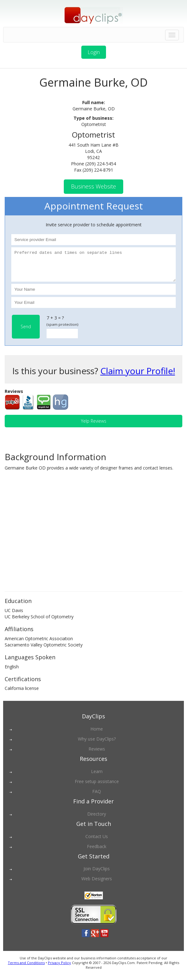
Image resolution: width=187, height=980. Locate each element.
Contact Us (97, 842)
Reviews (97, 754)
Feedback (97, 852)
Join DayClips (97, 874)
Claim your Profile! (138, 376)
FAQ (97, 797)
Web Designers (97, 884)
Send (26, 332)
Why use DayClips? (97, 744)
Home (97, 734)
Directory (97, 819)
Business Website (93, 186)
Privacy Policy (59, 968)
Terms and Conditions (26, 968)
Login (94, 52)
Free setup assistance (97, 787)
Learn (97, 777)
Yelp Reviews (94, 427)
